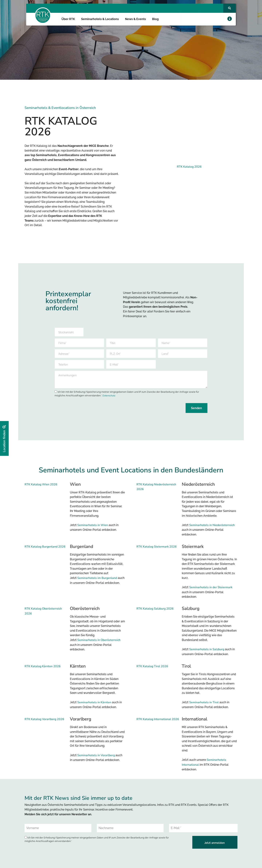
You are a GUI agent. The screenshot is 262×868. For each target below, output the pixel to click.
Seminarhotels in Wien (93, 527)
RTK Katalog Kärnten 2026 (43, 669)
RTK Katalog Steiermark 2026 (157, 549)
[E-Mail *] (203, 831)
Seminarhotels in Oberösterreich (99, 643)
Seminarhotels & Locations (100, 19)
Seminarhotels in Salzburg (207, 652)
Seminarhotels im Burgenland (97, 580)
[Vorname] (58, 831)
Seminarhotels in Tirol (204, 705)
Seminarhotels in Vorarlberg (96, 758)
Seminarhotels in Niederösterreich (212, 527)
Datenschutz (109, 398)
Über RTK (68, 19)
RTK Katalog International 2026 (158, 722)
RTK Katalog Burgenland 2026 (45, 549)
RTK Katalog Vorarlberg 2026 (44, 722)
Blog (155, 19)
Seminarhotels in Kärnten (94, 705)
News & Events (135, 19)
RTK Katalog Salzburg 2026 (155, 611)
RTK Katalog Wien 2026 (41, 487)
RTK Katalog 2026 (189, 167)
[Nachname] (130, 831)
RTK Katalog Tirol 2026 (152, 669)
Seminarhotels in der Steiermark (211, 590)
